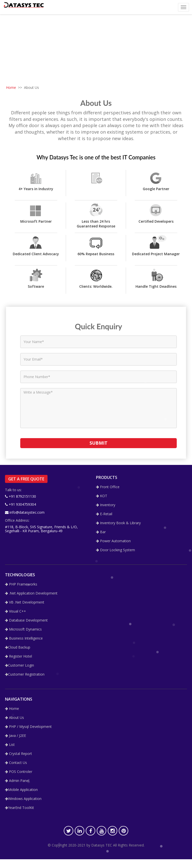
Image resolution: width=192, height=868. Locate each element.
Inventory (106, 505)
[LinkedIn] (79, 831)
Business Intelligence (24, 638)
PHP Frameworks (21, 584)
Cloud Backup (18, 647)
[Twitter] (68, 831)
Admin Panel (17, 781)
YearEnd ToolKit (19, 808)
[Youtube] (101, 831)
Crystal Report (18, 754)
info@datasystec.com (25, 512)
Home (11, 87)
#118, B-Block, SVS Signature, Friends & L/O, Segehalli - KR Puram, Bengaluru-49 (41, 529)
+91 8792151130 (20, 496)
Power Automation (113, 541)
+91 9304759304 (20, 504)
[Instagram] (112, 831)
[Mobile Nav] (183, 7)
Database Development (26, 620)
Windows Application (23, 799)
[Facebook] (90, 831)
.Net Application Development (31, 593)
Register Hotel (18, 656)
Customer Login (19, 665)
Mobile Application (21, 790)
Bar (101, 532)
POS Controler (19, 772)
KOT (102, 496)
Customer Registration (25, 674)
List (10, 745)
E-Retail (104, 514)
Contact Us (16, 763)
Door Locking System (115, 550)
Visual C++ (15, 611)
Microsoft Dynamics (23, 629)
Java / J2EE (15, 736)
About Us (14, 718)
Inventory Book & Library (118, 523)
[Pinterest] (123, 831)
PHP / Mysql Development (28, 727)
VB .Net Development (25, 602)
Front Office (108, 487)
